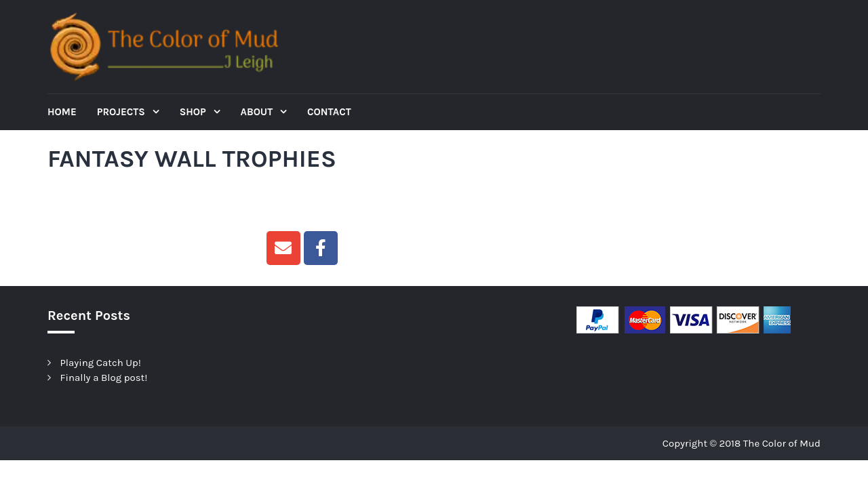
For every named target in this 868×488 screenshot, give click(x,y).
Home (62, 112)
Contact (329, 112)
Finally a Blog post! (104, 378)
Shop (194, 112)
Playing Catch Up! (101, 363)
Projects (122, 112)
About (258, 112)
